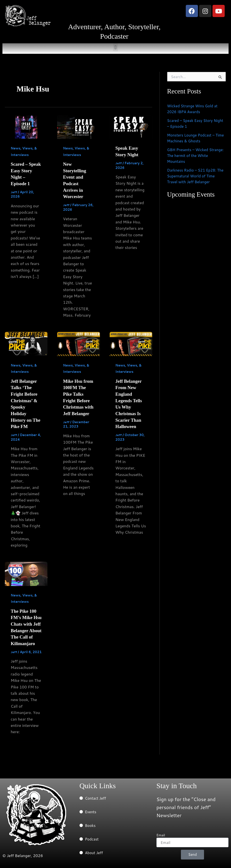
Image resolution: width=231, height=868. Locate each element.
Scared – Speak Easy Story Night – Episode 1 (191, 123)
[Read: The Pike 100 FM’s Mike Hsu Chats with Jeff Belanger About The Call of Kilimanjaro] (26, 571)
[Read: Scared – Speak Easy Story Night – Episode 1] (26, 126)
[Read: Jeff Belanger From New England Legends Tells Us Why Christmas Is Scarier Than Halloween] (131, 343)
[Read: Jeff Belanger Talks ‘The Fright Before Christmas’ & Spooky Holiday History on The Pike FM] (26, 343)
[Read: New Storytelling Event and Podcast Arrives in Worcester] (78, 126)
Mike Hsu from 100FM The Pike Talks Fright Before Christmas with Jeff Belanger (78, 399)
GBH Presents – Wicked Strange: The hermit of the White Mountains (191, 155)
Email (161, 835)
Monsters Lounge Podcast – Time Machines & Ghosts (192, 138)
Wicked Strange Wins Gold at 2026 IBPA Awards (194, 109)
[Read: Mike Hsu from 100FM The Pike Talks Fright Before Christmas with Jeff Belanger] (78, 343)
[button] (115, 47)
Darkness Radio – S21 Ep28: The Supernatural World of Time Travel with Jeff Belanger (196, 176)
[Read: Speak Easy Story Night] (131, 126)
